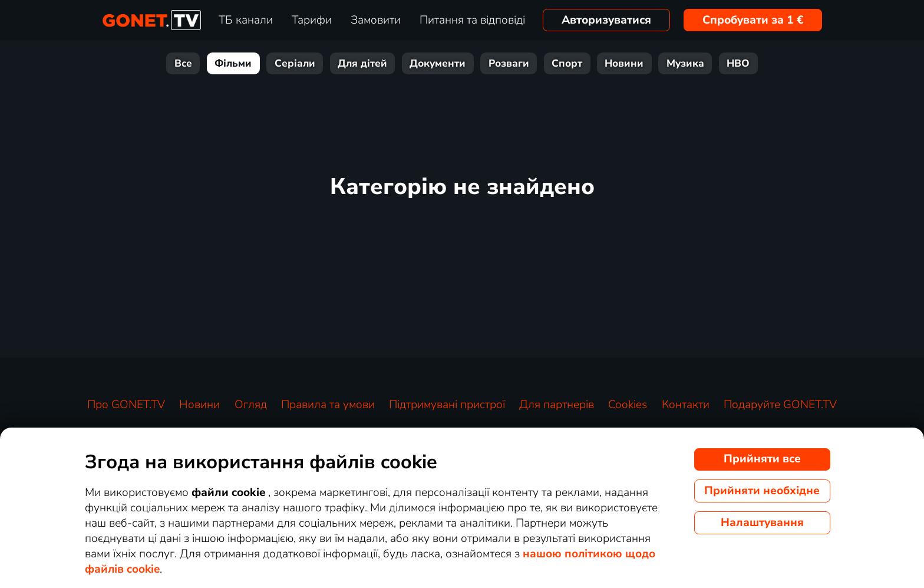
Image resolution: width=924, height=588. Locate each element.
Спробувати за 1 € (753, 20)
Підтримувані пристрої (447, 405)
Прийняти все (762, 459)
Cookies (628, 405)
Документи (438, 63)
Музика (685, 63)
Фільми (233, 63)
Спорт (567, 63)
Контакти (686, 405)
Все (183, 63)
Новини (624, 63)
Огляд (251, 405)
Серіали (295, 63)
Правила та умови (328, 405)
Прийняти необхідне (762, 491)
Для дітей (362, 63)
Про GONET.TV (126, 405)
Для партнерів (557, 405)
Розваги (509, 63)
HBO (738, 63)
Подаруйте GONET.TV (780, 405)
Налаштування (762, 523)
